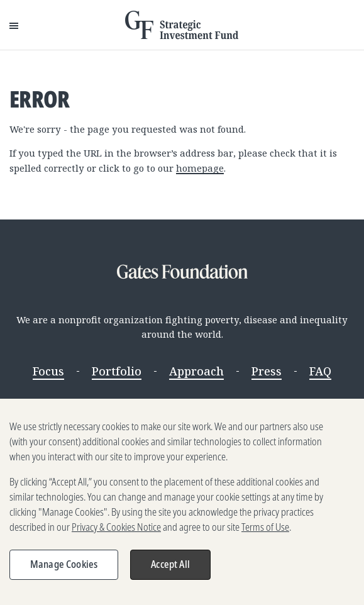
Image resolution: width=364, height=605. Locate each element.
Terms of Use (265, 531)
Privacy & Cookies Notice (116, 531)
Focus (48, 371)
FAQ (320, 371)
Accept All (170, 569)
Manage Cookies (64, 569)
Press (267, 371)
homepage (200, 168)
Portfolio (117, 371)
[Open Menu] (14, 25)
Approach (196, 371)
